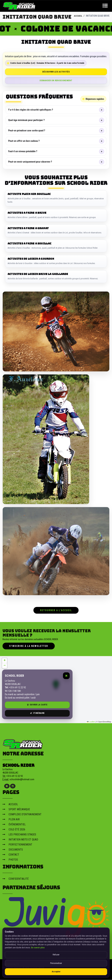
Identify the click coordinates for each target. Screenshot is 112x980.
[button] (5, 661)
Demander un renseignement (56, 80)
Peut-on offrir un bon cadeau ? (24, 141)
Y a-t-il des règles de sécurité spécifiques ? (31, 110)
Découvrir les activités (56, 72)
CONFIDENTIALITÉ (16, 879)
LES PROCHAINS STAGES (19, 835)
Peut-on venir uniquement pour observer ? (30, 162)
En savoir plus (38, 948)
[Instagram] (13, 786)
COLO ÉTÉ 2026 (14, 830)
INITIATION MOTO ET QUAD (20, 840)
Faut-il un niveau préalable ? (23, 151)
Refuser (56, 955)
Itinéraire (37, 713)
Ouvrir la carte (37, 705)
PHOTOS (10, 860)
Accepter (56, 972)
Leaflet (91, 722)
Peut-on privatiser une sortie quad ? (27, 131)
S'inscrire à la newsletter (29, 646)
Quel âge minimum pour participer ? (26, 120)
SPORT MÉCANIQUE (16, 810)
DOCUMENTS (13, 850)
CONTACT (11, 855)
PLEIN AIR (11, 820)
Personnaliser (56, 963)
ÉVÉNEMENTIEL (14, 825)
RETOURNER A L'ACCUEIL (56, 610)
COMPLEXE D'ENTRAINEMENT (22, 815)
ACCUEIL (78, 16)
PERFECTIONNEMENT (17, 845)
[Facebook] (7, 786)
